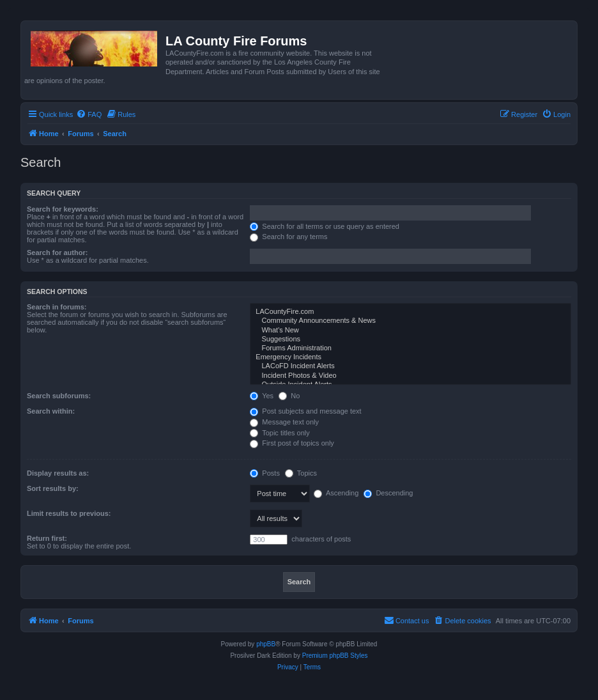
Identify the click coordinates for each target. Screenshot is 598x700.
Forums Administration (410, 348)
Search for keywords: (63, 209)
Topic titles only (280, 433)
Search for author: (57, 253)
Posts (265, 473)
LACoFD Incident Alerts (410, 366)
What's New (410, 331)
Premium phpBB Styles (335, 656)
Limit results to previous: (69, 513)
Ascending (336, 493)
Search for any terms (288, 237)
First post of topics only (292, 443)
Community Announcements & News (410, 321)
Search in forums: (57, 307)
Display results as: (58, 473)
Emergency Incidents (410, 357)
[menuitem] (89, 114)
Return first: (47, 538)
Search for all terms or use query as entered (325, 226)
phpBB (266, 644)
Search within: (51, 411)
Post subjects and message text (305, 411)
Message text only (284, 422)
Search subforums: (59, 396)
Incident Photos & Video (410, 376)
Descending (388, 493)
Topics (301, 473)
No (289, 396)
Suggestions (410, 339)
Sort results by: (53, 488)
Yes (262, 396)
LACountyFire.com (410, 312)
